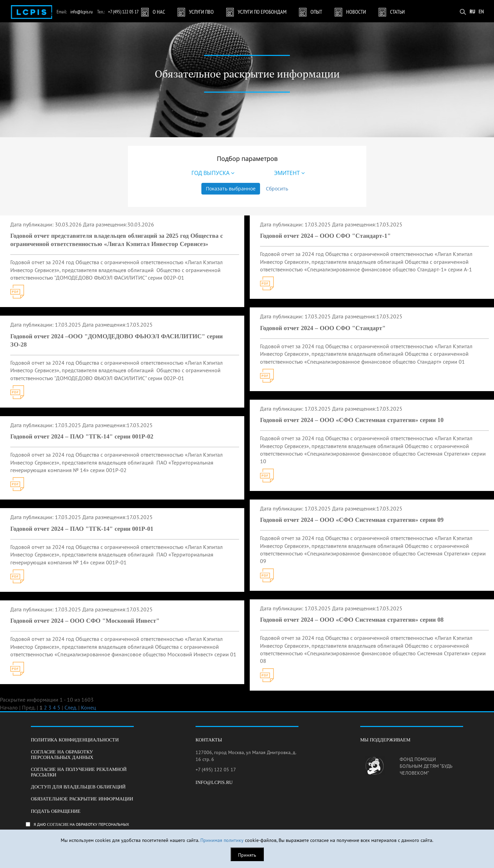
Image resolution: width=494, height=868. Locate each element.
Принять (247, 855)
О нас (159, 12)
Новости (356, 12)
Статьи (397, 12)
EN (481, 11)
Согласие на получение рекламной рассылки (79, 772)
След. (71, 707)
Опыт (316, 12)
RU (472, 11)
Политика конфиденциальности (75, 740)
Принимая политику (222, 840)
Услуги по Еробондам (262, 12)
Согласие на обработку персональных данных (62, 754)
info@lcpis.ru (81, 12)
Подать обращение (56, 811)
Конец (89, 707)
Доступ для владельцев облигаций (78, 787)
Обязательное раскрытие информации (82, 799)
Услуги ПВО (201, 12)
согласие (58, 824)
